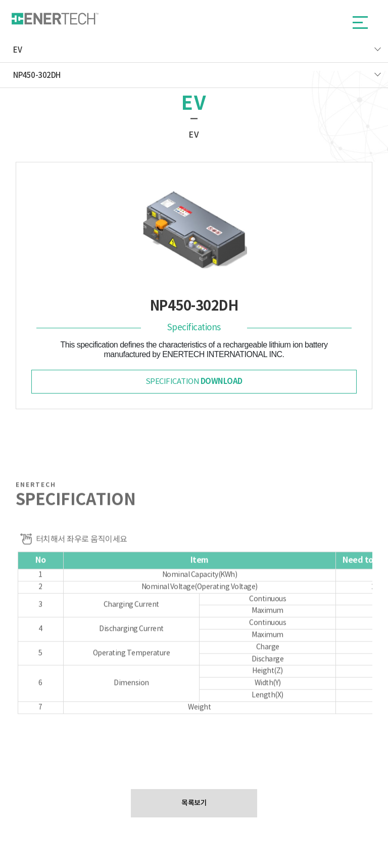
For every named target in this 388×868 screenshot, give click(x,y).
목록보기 (194, 803)
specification (194, 381)
